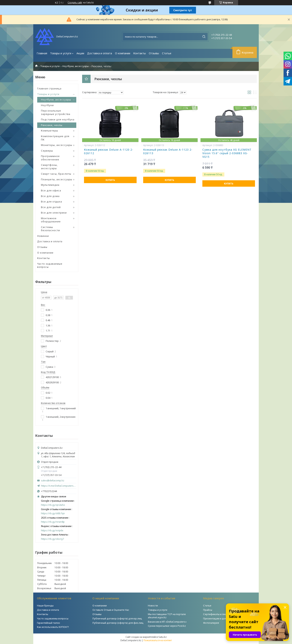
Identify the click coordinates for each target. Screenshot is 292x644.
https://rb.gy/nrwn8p (53, 522)
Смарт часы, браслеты (56, 174)
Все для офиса (51, 190)
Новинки (43, 236)
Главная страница (49, 88)
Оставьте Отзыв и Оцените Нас (111, 610)
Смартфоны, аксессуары (49, 167)
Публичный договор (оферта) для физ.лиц (118, 623)
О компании (123, 53)
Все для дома (50, 196)
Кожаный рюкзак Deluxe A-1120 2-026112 (109, 151)
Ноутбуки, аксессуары (76, 66)
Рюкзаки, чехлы (52, 125)
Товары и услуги (61, 53)
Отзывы (154, 53)
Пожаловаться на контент (158, 640)
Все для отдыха (51, 202)
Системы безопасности (50, 229)
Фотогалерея (211, 623)
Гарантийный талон (48, 623)
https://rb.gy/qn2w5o (53, 505)
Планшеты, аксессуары (57, 179)
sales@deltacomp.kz (53, 481)
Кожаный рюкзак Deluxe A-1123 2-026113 (168, 151)
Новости (153, 605)
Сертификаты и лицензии (219, 614)
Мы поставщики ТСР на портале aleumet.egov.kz (167, 616)
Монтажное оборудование (51, 220)
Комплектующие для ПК (55, 138)
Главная (42, 53)
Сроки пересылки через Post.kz (167, 626)
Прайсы (208, 610)
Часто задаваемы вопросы (53, 618)
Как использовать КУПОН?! (53, 627)
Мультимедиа (50, 185)
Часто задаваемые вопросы (50, 265)
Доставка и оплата (100, 53)
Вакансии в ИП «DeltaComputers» (167, 622)
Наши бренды (45, 605)
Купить (110, 180)
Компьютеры (50, 131)
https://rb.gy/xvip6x (52, 530)
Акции (80, 53)
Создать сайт (75, 3)
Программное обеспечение (50, 158)
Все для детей (51, 207)
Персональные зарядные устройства (56, 112)
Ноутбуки (47, 105)
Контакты (140, 53)
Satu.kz (163, 637)
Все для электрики (54, 213)
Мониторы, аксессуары (57, 145)
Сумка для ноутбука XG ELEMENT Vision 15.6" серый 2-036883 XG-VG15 (227, 153)
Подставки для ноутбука (58, 119)
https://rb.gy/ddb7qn (53, 513)
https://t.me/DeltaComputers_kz (59, 486)
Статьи (167, 53)
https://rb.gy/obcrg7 (52, 539)
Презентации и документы (219, 618)
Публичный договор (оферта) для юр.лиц (117, 618)
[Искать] (204, 37)
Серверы (47, 151)
